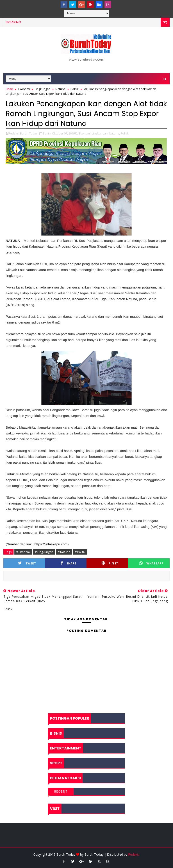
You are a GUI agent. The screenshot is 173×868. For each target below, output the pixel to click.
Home (10, 89)
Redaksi (134, 854)
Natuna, (114, 133)
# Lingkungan (44, 552)
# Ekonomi (23, 552)
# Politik (80, 552)
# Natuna (64, 552)
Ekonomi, (85, 133)
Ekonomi (24, 89)
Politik (75, 89)
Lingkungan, (100, 133)
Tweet (27, 563)
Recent (61, 791)
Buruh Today (94, 854)
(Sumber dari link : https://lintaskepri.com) (37, 544)
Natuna (60, 89)
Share (68, 563)
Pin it (110, 563)
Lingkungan (43, 89)
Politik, (125, 133)
